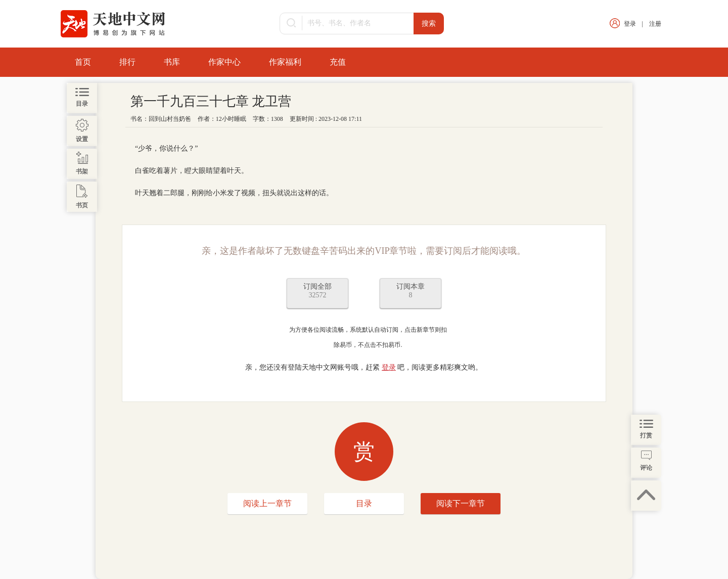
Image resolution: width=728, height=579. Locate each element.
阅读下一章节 (461, 503)
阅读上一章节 (267, 503)
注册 (655, 24)
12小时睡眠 (231, 119)
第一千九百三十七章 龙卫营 (211, 101)
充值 (338, 62)
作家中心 (224, 62)
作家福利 (285, 62)
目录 (364, 503)
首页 (83, 62)
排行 (127, 62)
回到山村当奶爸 (170, 119)
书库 (172, 62)
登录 (630, 24)
